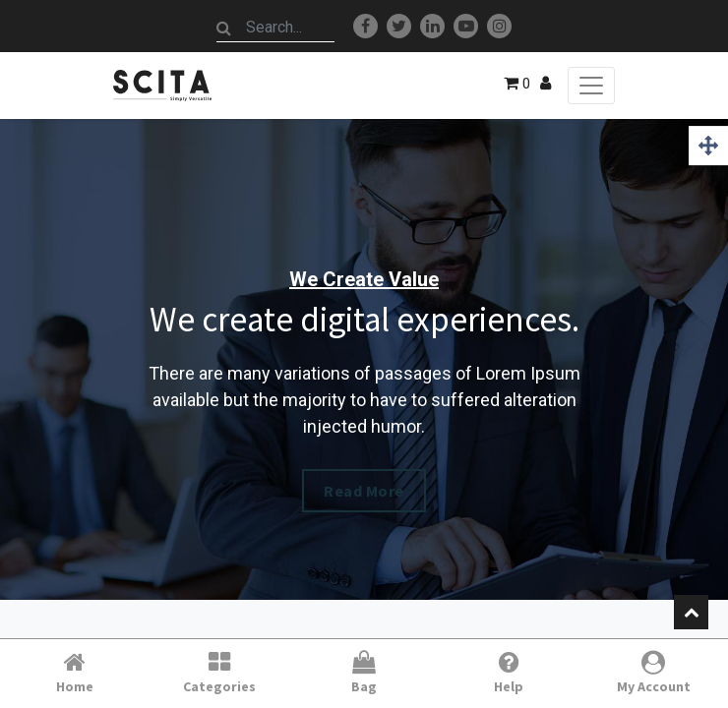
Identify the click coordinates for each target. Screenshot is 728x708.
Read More (364, 491)
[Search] (224, 28)
